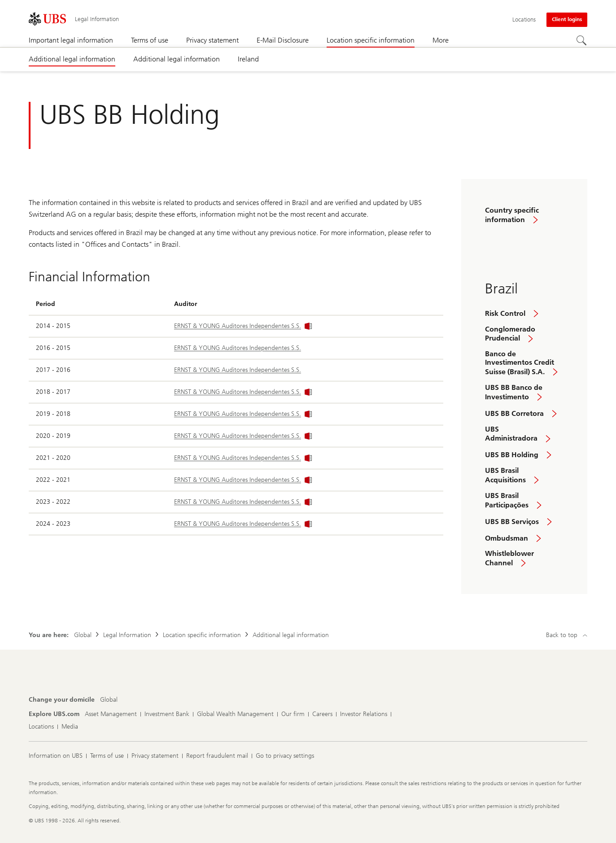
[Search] (582, 41)
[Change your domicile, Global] (109, 700)
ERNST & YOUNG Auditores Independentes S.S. (243, 326)
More (441, 40)
